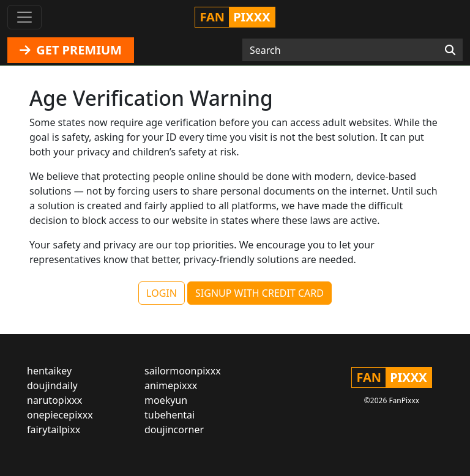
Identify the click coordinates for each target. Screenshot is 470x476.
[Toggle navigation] (24, 17)
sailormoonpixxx (183, 371)
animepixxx (171, 385)
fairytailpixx (54, 430)
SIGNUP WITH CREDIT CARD (259, 293)
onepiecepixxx (60, 415)
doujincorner (174, 430)
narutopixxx (54, 400)
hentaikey (49, 371)
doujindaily (52, 385)
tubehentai (170, 415)
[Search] (450, 50)
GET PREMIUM (71, 50)
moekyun (166, 400)
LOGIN (162, 293)
